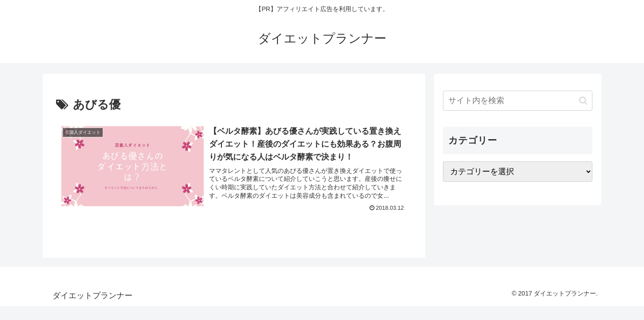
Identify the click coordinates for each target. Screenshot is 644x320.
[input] (518, 101)
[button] (583, 101)
